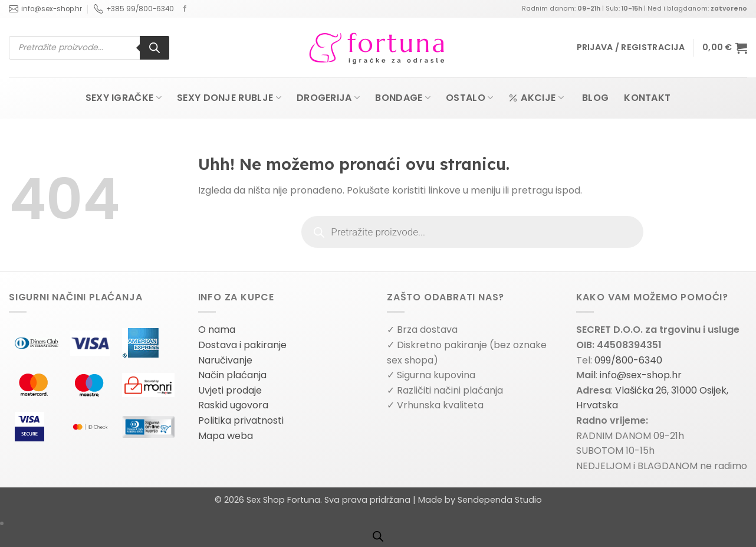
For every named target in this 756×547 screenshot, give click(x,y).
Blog (595, 98)
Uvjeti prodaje (230, 390)
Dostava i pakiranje (242, 345)
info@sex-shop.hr (45, 9)
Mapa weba (226, 436)
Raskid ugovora (233, 405)
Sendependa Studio (500, 500)
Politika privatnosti (241, 420)
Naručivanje (225, 360)
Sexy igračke (124, 98)
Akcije (536, 98)
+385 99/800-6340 (134, 9)
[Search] (155, 48)
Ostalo (469, 98)
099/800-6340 (628, 360)
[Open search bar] (378, 536)
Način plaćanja (232, 375)
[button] (631, 48)
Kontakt (647, 98)
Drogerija (328, 98)
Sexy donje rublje (229, 98)
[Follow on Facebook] (185, 9)
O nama (217, 330)
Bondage (403, 98)
